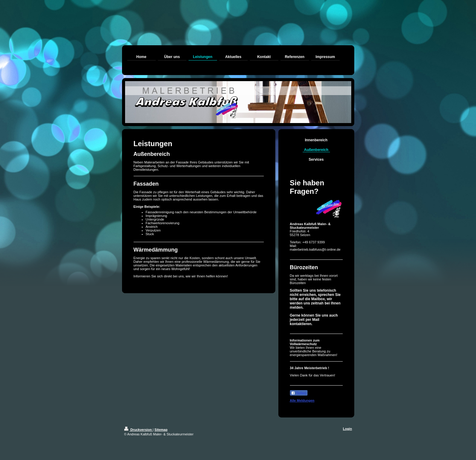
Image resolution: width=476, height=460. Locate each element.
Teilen (299, 393)
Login (348, 429)
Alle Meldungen (302, 400)
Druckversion (138, 430)
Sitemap (161, 430)
